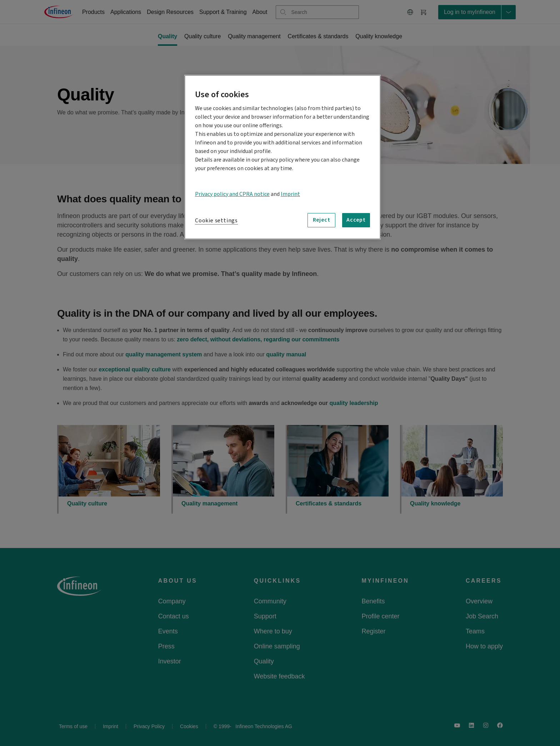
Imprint (290, 194)
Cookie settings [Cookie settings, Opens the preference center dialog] (216, 221)
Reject (322, 220)
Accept (356, 220)
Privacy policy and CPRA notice (232, 194)
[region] (282, 157)
